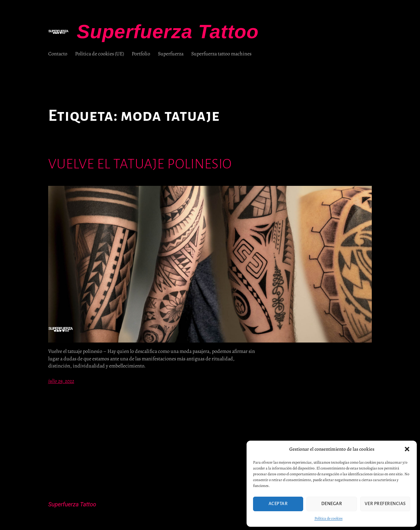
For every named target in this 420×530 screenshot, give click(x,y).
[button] (407, 449)
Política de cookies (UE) (99, 54)
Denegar (332, 504)
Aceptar (278, 504)
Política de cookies (329, 518)
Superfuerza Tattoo (168, 32)
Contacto (58, 54)
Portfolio (141, 54)
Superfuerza (171, 54)
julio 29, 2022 (61, 381)
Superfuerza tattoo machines (221, 54)
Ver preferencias (385, 504)
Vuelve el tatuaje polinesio (140, 164)
